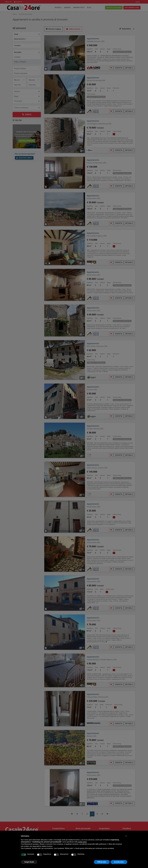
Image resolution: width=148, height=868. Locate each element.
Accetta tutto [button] (119, 862)
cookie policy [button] (82, 842)
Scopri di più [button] (29, 862)
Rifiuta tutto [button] (102, 862)
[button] (126, 836)
